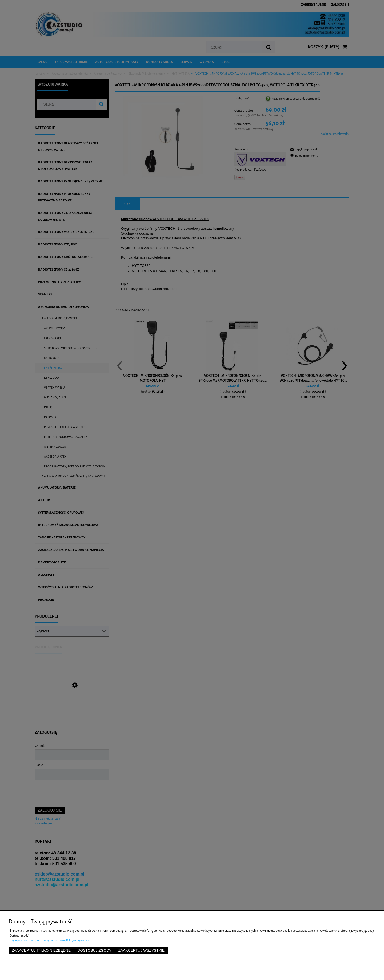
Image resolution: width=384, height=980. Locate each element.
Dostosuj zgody (94, 951)
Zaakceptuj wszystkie (141, 951)
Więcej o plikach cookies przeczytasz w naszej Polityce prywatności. (51, 940)
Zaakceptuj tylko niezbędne (41, 951)
